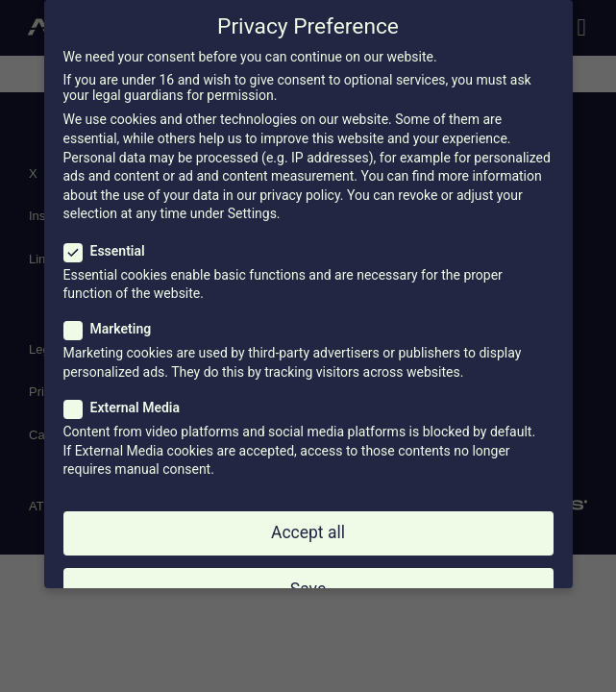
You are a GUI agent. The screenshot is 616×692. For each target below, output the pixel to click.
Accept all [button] (308, 532)
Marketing (114, 329)
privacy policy (300, 195)
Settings (252, 213)
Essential (111, 251)
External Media (128, 408)
